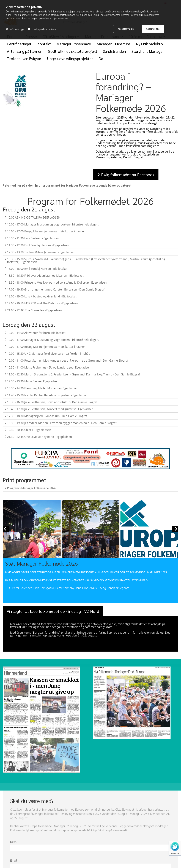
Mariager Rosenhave (74, 44)
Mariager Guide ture (113, 44)
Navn (13, 842)
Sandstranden (114, 51)
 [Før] (6, 529)
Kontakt (44, 44)
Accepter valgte (126, 29)
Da (101, 58)
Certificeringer (19, 44)
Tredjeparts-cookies (42, 29)
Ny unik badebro (149, 44)
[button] (126, 174)
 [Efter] (175, 529)
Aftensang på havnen (25, 51)
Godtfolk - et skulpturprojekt (73, 51)
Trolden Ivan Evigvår (24, 58)
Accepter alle (153, 29)
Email (14, 860)
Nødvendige (15, 29)
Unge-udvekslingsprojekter (70, 58)
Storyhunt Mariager (148, 51)
